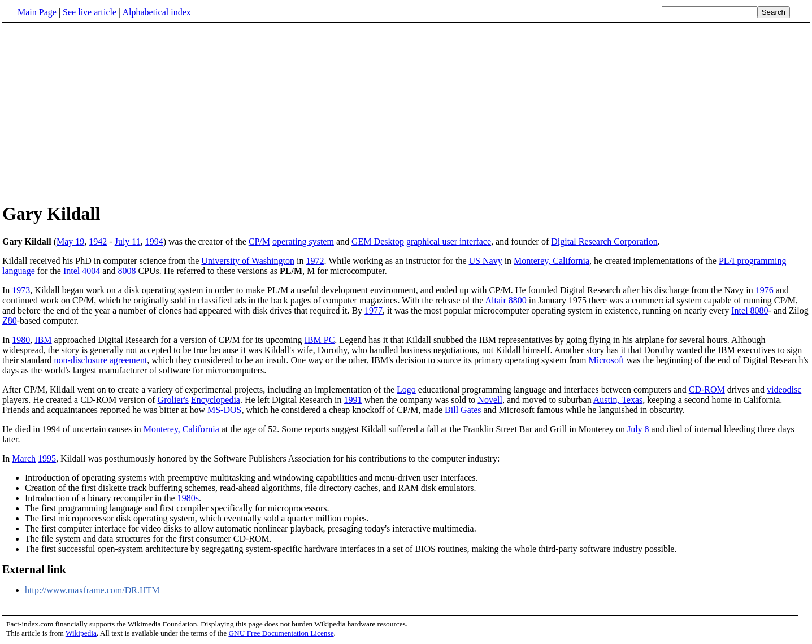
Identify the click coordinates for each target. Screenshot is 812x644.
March (24, 458)
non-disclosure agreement (101, 360)
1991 (353, 400)
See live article (90, 12)
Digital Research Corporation (604, 241)
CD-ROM (707, 390)
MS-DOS (224, 410)
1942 (98, 241)
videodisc (784, 390)
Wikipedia (81, 633)
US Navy (486, 261)
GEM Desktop (378, 241)
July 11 (128, 241)
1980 (21, 340)
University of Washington (248, 261)
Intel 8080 (750, 310)
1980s (188, 498)
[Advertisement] (97, 112)
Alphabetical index (156, 12)
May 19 (70, 241)
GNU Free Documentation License (281, 633)
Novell (490, 400)
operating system (303, 241)
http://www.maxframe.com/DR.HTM (92, 590)
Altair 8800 (505, 300)
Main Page (37, 12)
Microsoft (607, 360)
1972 (315, 261)
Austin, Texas (618, 400)
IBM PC (320, 340)
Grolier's (173, 400)
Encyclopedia (216, 400)
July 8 (638, 429)
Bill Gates (463, 410)
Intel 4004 (82, 271)
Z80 (10, 321)
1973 (21, 290)
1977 (374, 310)
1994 (154, 241)
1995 (47, 458)
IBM (43, 340)
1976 (765, 290)
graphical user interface (449, 241)
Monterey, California (552, 261)
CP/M (259, 241)
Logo (406, 390)
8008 (127, 271)
